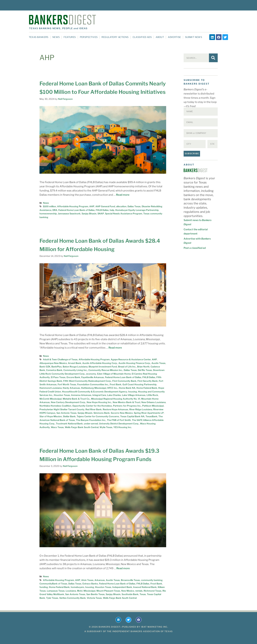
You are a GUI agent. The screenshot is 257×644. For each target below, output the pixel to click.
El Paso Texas (58, 377)
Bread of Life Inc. (127, 367)
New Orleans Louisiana (153, 402)
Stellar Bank (69, 416)
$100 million (50, 206)
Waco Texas (57, 427)
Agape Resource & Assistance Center (131, 359)
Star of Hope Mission (51, 416)
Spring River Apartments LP (149, 413)
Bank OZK (45, 367)
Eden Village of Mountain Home (114, 374)
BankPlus (57, 367)
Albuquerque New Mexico (53, 363)
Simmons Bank (102, 413)
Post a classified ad (195, 248)
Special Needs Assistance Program (124, 214)
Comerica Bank (54, 370)
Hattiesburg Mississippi (94, 388)
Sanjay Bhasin (89, 214)
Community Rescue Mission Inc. (106, 370)
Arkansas (100, 580)
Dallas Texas (134, 206)
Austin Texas (158, 363)
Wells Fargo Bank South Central (82, 427)
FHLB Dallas (102, 210)
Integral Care (99, 395)
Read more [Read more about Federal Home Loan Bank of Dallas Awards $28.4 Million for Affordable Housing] (115, 348)
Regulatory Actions (115, 37)
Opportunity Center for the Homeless (92, 406)
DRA (55, 210)
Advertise (174, 37)
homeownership (48, 214)
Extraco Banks (90, 584)
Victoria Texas (94, 598)
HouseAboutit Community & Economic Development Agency (95, 392)
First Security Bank (148, 381)
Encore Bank (73, 377)
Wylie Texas (106, 427)
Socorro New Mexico (122, 413)
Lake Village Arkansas (134, 395)
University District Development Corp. (119, 424)
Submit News (193, 37)
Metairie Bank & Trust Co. (76, 399)
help (112, 210)
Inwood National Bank (145, 587)
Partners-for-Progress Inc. (127, 406)
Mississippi (89, 591)
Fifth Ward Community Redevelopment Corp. (87, 381)
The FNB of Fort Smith (119, 420)
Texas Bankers (39, 37)
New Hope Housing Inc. (99, 402)
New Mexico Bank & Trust (126, 402)
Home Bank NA (127, 388)
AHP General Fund (105, 206)
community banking (152, 580)
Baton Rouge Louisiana (75, 367)
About (160, 37)
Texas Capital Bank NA (132, 416)
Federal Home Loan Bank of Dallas (77, 210)
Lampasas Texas (56, 591)
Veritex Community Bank (73, 598)
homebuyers (77, 587)
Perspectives (89, 37)
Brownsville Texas (130, 580)
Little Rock (152, 395)
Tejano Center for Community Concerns (98, 416)
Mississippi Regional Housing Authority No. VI (116, 399)
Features (70, 37)
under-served (91, 424)
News (56, 37)
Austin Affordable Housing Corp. (100, 363)
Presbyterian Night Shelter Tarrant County (62, 409)
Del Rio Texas (145, 370)
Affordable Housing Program (73, 206)
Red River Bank (94, 409)
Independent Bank (122, 587)
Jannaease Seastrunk (69, 214)
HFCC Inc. (113, 388)
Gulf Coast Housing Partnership (140, 384)
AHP (92, 206)
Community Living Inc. (75, 370)
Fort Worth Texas (67, 384)
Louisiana (71, 591)
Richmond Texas (153, 591)
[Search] (213, 58)
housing (133, 392)
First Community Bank (124, 381)
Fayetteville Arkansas (93, 377)
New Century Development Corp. (68, 402)
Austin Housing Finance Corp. (134, 363)
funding (44, 587)
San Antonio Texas (66, 413)
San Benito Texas (95, 594)
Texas (143, 594)
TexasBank (151, 416)
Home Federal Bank (147, 388)
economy (91, 374)
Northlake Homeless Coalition (55, 406)
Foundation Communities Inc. (93, 384)
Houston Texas (62, 395)
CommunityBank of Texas (53, 584)
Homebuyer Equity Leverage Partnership (137, 210)
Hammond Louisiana (51, 388)
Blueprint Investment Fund (103, 367)
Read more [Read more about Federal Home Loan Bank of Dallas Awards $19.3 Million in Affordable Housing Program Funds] (123, 568)
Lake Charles (114, 395)
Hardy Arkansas (71, 388)
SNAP (101, 214)
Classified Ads (142, 37)
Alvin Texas (87, 580)
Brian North (143, 367)
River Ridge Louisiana (141, 409)
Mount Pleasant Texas (108, 591)
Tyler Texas (52, 598)
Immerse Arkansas (81, 395)
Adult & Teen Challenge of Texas (60, 359)
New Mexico (128, 591)
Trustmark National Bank (69, 424)
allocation (121, 206)
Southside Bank (130, 594)
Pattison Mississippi (153, 406)
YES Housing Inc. (123, 427)
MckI (80, 591)
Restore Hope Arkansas (115, 409)
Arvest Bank (75, 363)
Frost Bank (116, 384)
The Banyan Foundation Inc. (91, 420)
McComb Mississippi (51, 399)
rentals (139, 591)
